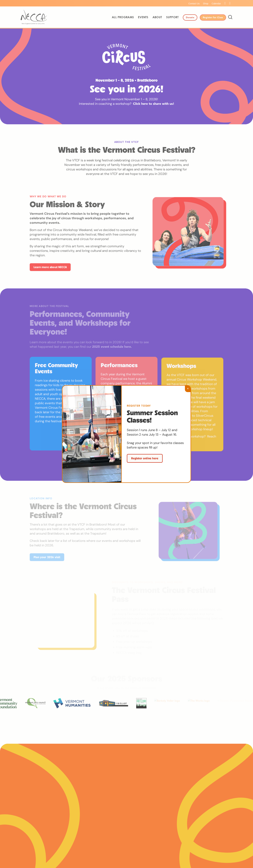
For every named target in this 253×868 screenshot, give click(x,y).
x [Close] (188, 388)
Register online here (145, 458)
